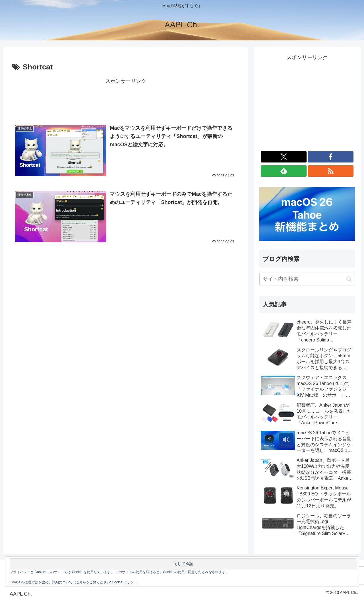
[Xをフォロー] (284, 157)
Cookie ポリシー (124, 582)
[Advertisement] (126, 99)
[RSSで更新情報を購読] (331, 171)
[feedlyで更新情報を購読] (284, 171)
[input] (307, 279)
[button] (349, 279)
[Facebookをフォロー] (331, 157)
